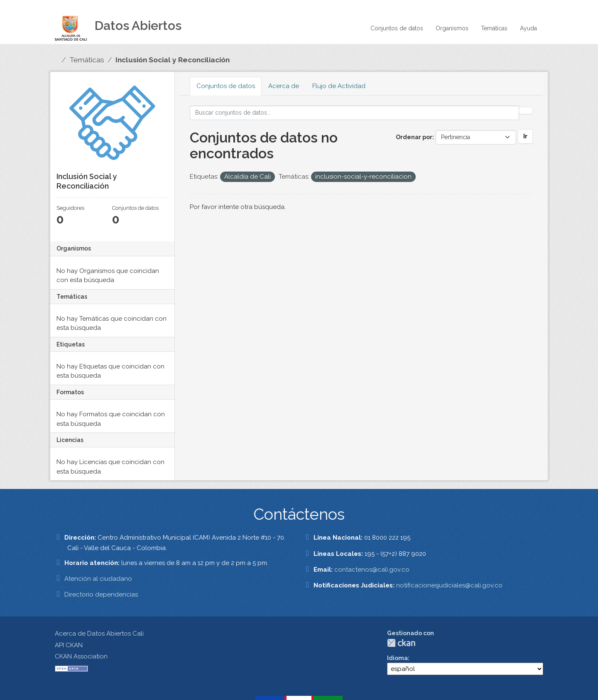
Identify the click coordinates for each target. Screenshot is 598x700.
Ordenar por (414, 137)
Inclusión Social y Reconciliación (173, 60)
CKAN (401, 643)
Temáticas (494, 28)
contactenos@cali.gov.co (372, 570)
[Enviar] (526, 111)
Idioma (397, 658)
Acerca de (284, 86)
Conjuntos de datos (397, 28)
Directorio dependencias (101, 594)
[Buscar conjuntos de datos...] (355, 113)
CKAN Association (81, 656)
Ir (525, 136)
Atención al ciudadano (98, 579)
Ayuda (528, 28)
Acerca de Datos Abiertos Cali (99, 634)
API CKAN (69, 645)
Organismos (452, 28)
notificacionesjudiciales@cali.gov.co (449, 585)
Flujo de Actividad (339, 86)
